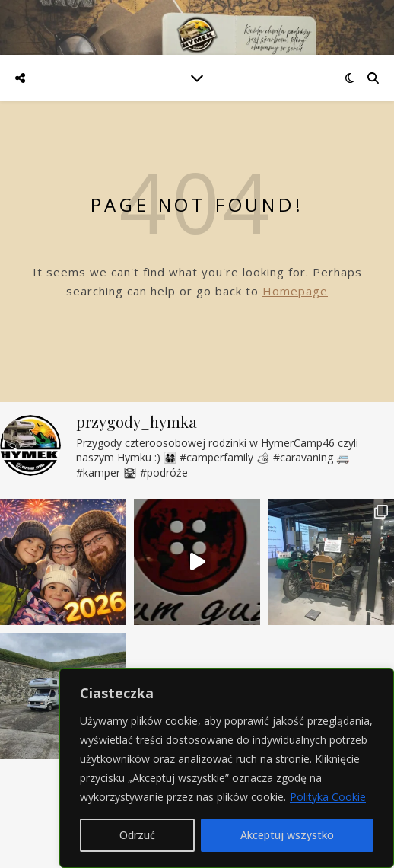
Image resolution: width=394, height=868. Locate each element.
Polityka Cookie (328, 797)
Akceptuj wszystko (287, 835)
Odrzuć (137, 835)
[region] (227, 768)
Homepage (295, 291)
